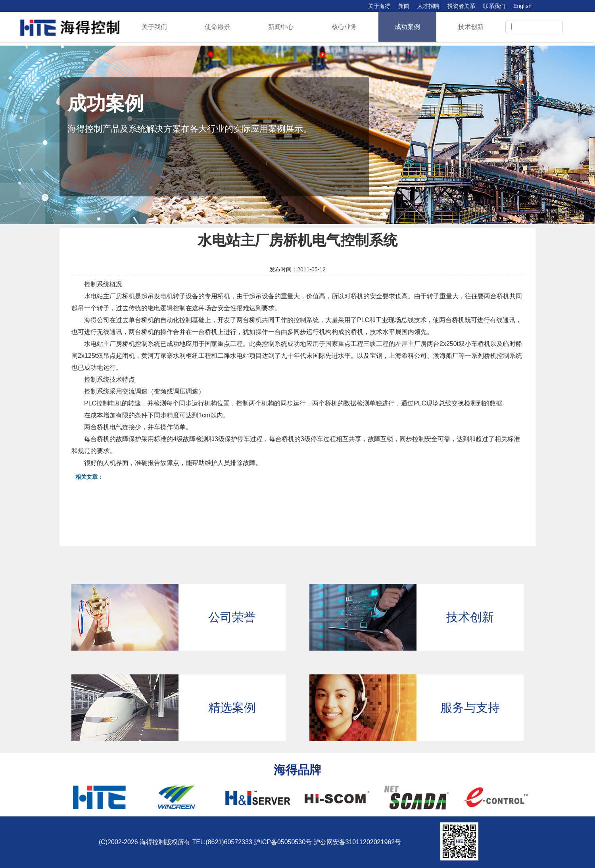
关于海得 (379, 6)
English (522, 6)
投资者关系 (461, 6)
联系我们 (494, 6)
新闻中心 (281, 27)
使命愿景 (217, 27)
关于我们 (154, 27)
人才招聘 (428, 6)
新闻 (404, 6)
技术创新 (471, 27)
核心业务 (344, 27)
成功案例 (407, 27)
